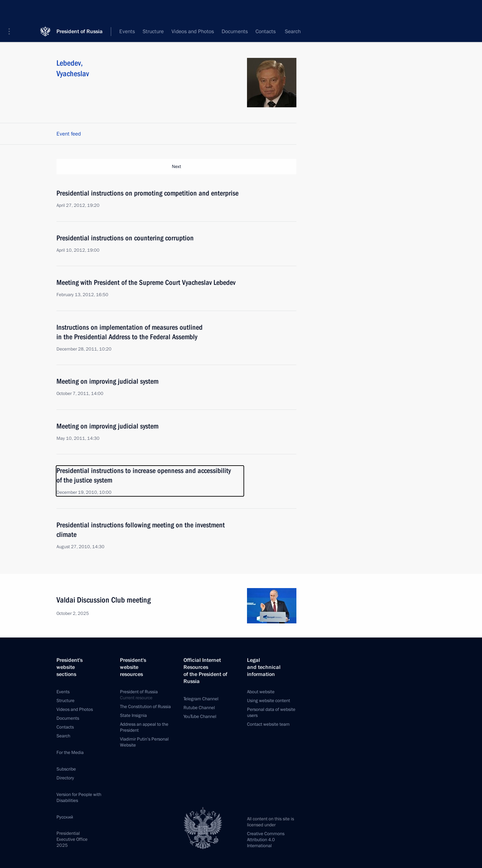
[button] (12, 11)
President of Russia (80, 10)
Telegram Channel (201, 699)
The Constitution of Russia (145, 707)
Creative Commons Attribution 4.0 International (266, 840)
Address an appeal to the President (144, 727)
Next (176, 167)
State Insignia (133, 716)
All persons (284, 32)
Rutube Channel (199, 708)
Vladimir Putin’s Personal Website (144, 742)
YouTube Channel (200, 717)
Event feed (69, 134)
